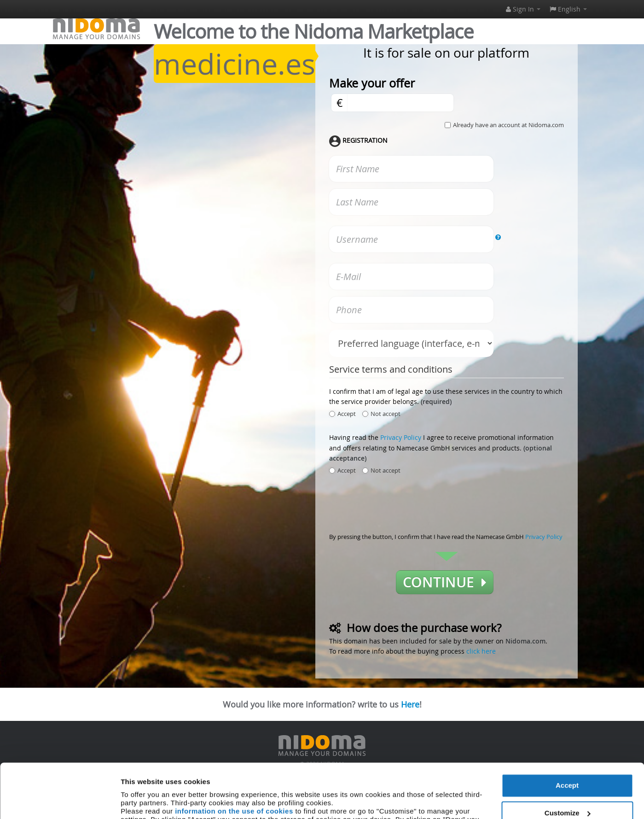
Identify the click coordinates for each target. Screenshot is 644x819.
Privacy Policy (401, 437)
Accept (567, 734)
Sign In (523, 9)
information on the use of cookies (234, 760)
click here (481, 651)
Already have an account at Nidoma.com (508, 125)
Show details (142, 801)
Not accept (381, 414)
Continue (445, 582)
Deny (567, 789)
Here (410, 704)
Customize (568, 762)
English (568, 9)
